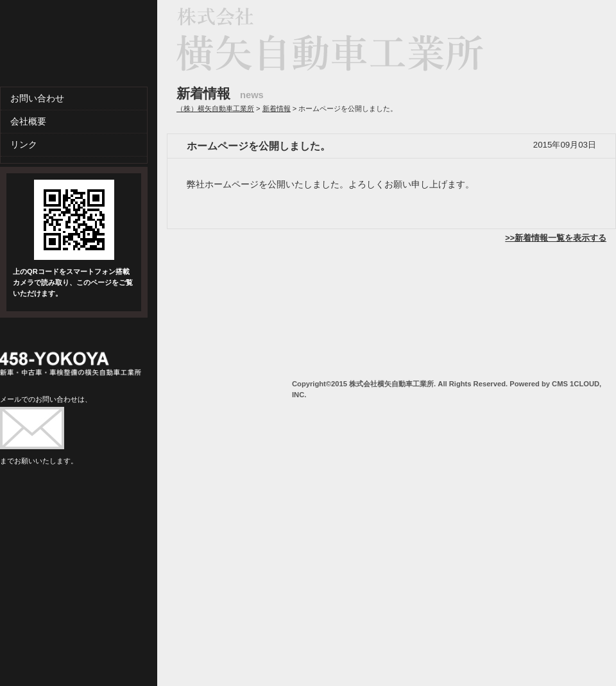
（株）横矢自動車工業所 (215, 108)
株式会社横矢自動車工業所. (392, 384)
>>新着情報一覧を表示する (556, 238)
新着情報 (277, 108)
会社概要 (28, 121)
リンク (24, 144)
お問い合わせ (37, 98)
